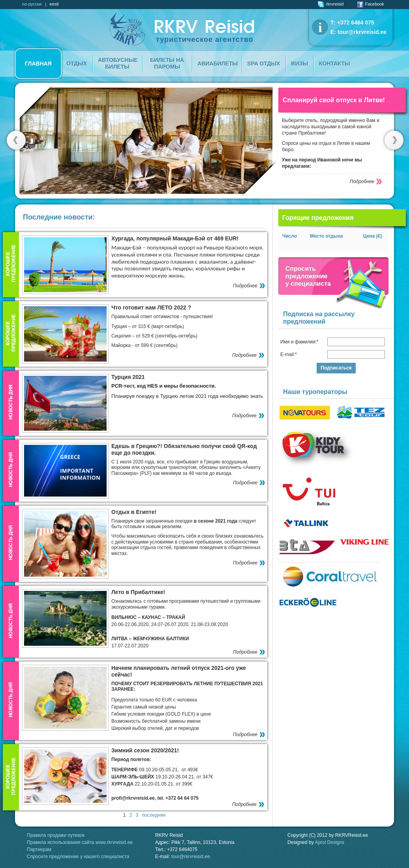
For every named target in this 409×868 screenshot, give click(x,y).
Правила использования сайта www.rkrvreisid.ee (80, 842)
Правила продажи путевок (56, 835)
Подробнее (362, 182)
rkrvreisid (331, 4)
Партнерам (39, 849)
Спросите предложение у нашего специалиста (78, 857)
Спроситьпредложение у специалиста (308, 276)
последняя (154, 815)
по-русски (32, 4)
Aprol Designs (329, 842)
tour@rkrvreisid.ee (362, 32)
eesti (54, 4)
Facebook (371, 4)
